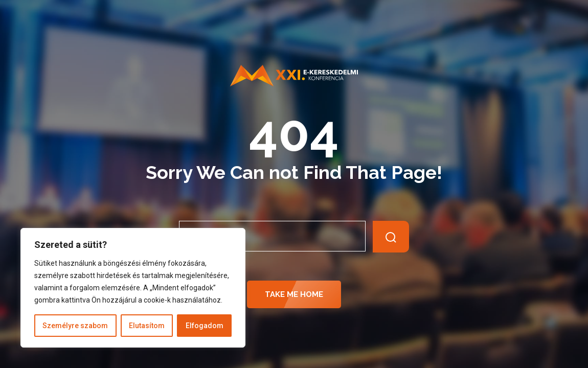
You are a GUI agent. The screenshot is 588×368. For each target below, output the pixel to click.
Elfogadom (205, 326)
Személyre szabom (75, 326)
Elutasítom (147, 326)
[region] (133, 288)
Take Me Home (294, 294)
